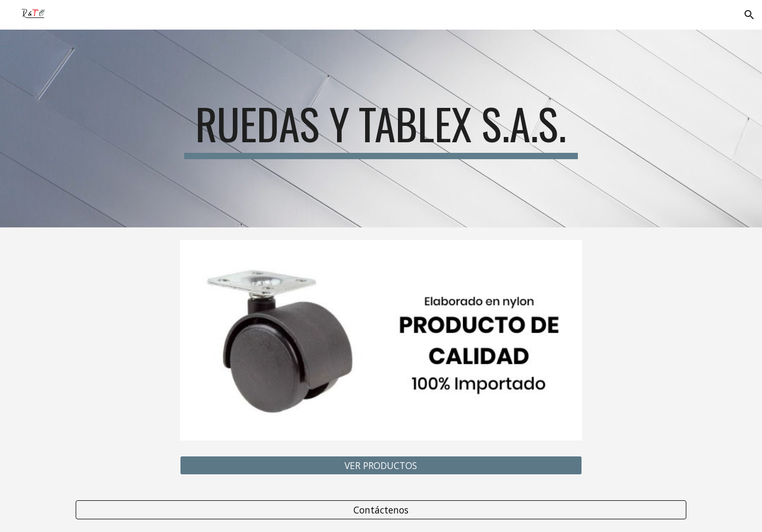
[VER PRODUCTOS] (381, 465)
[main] (381, 129)
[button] (749, 15)
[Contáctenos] (381, 510)
